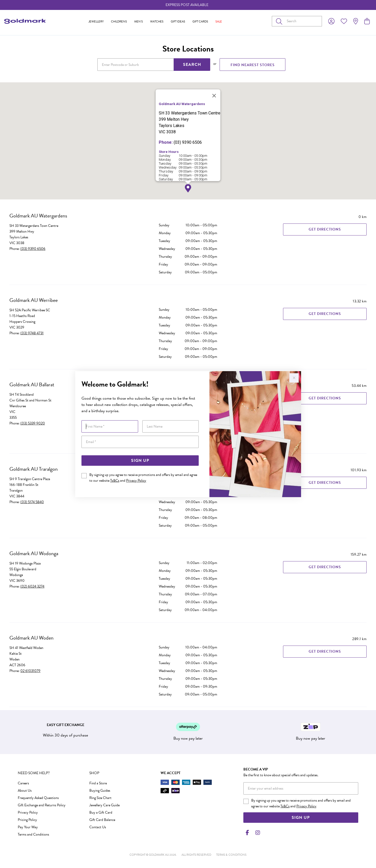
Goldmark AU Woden (31, 638)
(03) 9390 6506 (33, 249)
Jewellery (96, 22)
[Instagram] (257, 833)
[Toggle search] (280, 21)
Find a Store (98, 783)
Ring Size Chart (100, 798)
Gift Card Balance (102, 820)
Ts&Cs (115, 481)
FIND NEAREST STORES (253, 65)
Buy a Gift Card (101, 812)
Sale (219, 22)
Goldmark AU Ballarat (32, 384)
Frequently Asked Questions (38, 798)
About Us (25, 791)
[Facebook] (248, 833)
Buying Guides (100, 791)
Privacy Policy (136, 481)
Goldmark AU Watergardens (38, 216)
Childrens (119, 22)
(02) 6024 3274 (32, 586)
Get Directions (325, 229)
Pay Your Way (28, 827)
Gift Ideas (178, 22)
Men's (139, 22)
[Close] (214, 96)
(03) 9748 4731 (32, 333)
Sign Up (140, 461)
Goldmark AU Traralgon (34, 469)
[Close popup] (294, 378)
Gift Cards (200, 22)
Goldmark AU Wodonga (34, 553)
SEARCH (192, 65)
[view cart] (367, 21)
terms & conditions (231, 855)
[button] (188, 188)
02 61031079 (30, 671)
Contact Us (98, 827)
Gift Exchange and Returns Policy (42, 805)
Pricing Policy (27, 820)
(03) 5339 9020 (33, 423)
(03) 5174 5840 (32, 502)
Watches (157, 22)
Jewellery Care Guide (104, 805)
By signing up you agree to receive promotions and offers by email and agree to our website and (143, 478)
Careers (23, 783)
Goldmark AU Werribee (34, 300)
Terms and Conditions (33, 834)
